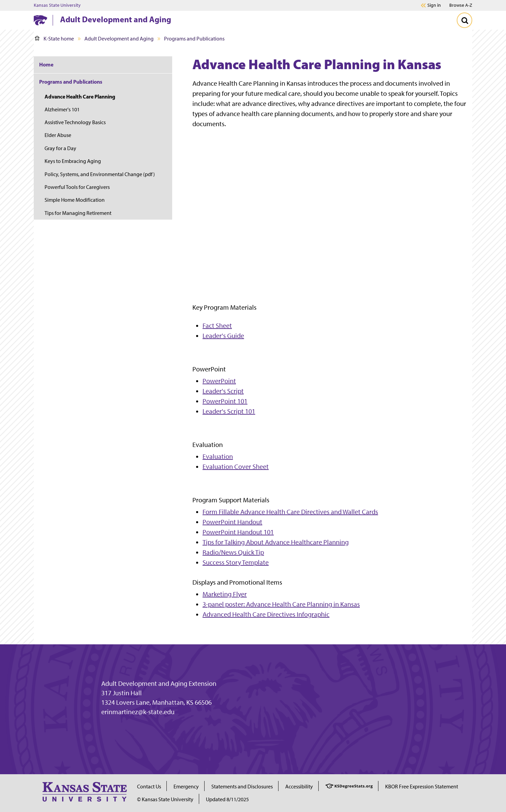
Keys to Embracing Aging (73, 161)
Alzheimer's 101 (62, 109)
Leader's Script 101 (229, 411)
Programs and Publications (194, 39)
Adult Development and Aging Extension (159, 683)
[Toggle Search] (464, 20)
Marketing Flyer (225, 594)
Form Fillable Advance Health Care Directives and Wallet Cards (290, 512)
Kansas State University (57, 5)
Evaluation (218, 456)
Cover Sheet (251, 467)
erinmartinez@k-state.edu (138, 712)
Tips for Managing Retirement (78, 213)
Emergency (186, 787)
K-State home (54, 39)
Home (46, 64)
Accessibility (299, 787)
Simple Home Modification (75, 200)
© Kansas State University (165, 799)
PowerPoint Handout (232, 522)
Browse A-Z (461, 5)
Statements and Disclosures (242, 787)
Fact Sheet (217, 326)
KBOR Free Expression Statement (422, 787)
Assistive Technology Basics (75, 122)
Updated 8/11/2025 (227, 799)
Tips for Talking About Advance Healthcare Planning (276, 542)
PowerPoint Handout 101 (238, 532)
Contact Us (149, 787)
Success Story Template (236, 562)
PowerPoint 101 (225, 401)
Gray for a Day (60, 148)
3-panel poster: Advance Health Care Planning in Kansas (281, 604)
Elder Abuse (58, 135)
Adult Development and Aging (116, 19)
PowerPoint (219, 381)
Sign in (434, 5)
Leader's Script (223, 391)
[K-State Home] (41, 20)
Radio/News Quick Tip (233, 552)
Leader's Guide (223, 336)
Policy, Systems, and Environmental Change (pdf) (100, 174)
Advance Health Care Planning (80, 96)
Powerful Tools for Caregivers (77, 187)
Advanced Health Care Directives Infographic (266, 614)
